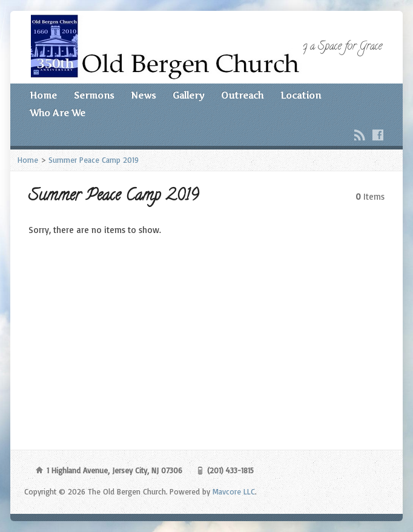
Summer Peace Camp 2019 (94, 160)
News (143, 96)
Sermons (94, 96)
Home (43, 96)
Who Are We (58, 113)
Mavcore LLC (234, 491)
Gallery (188, 96)
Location (301, 96)
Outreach (242, 96)
